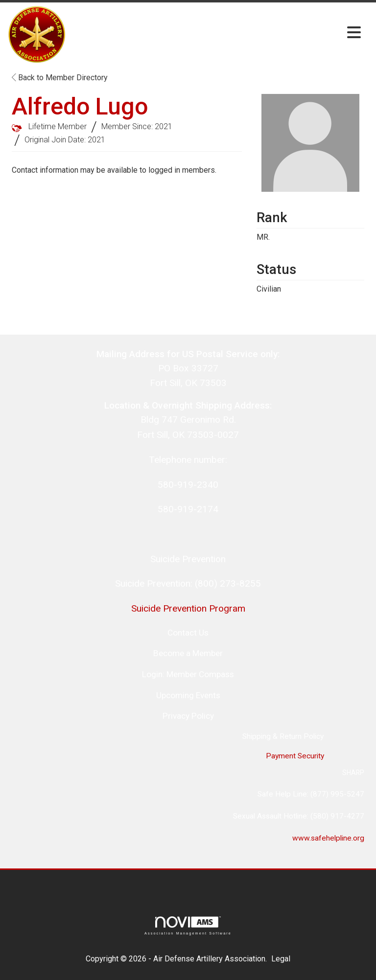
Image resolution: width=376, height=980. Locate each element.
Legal (281, 959)
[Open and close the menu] (216, 33)
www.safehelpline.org (328, 838)
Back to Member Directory (60, 78)
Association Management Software (188, 925)
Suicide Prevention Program (188, 608)
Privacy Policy (188, 716)
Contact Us (188, 633)
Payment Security (294, 756)
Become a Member (188, 653)
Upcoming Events (188, 695)
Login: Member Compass (188, 674)
